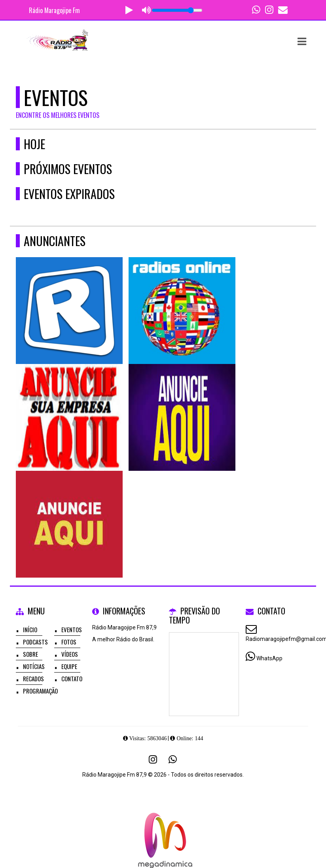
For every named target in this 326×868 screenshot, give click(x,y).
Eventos (72, 629)
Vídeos (70, 654)
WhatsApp (269, 658)
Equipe (69, 666)
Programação (40, 691)
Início (30, 629)
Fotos (69, 642)
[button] (302, 42)
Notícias (34, 666)
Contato (72, 678)
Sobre (30, 654)
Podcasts (35, 642)
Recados (33, 678)
